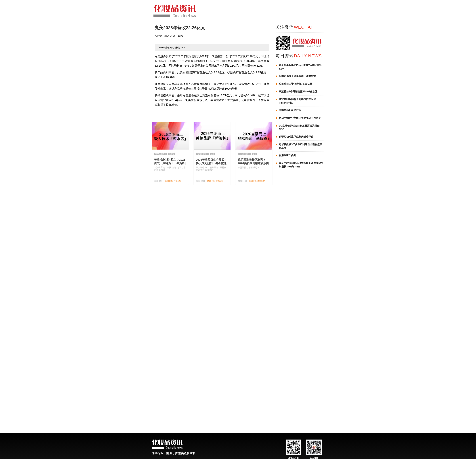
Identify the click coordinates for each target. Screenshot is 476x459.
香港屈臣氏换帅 (287, 155)
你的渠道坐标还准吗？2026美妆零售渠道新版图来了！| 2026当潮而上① (253, 163)
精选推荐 (169, 181)
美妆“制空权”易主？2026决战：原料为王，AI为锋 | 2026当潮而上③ (170, 163)
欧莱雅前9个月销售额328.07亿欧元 (298, 92)
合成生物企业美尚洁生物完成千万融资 (300, 118)
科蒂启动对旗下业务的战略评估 (296, 137)
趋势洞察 (177, 181)
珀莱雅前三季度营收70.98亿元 (296, 84)
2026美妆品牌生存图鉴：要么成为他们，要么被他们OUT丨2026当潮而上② (212, 163)
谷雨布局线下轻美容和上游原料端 (297, 76)
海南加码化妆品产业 (290, 110)
